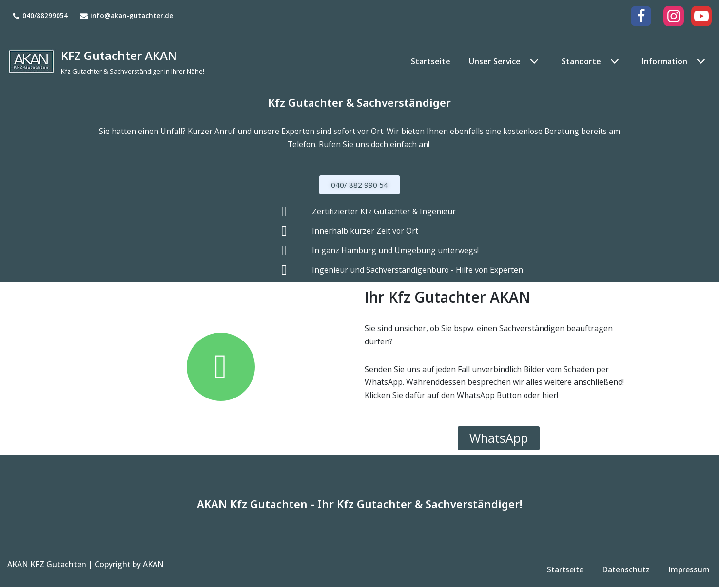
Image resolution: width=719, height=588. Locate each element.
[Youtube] (701, 16)
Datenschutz (626, 571)
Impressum (689, 571)
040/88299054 (45, 16)
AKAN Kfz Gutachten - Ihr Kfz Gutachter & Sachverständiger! (359, 505)
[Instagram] (674, 16)
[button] (533, 61)
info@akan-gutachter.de (132, 16)
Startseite (430, 61)
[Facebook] (641, 16)
